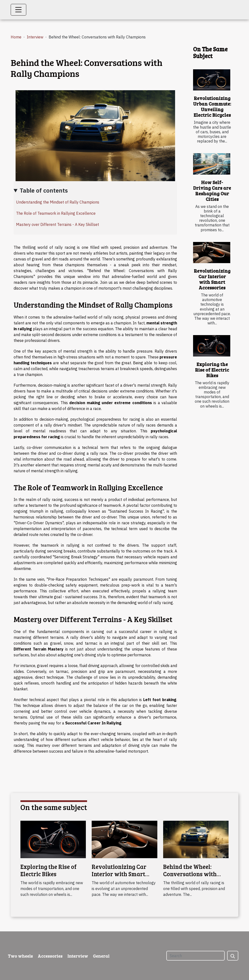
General (101, 956)
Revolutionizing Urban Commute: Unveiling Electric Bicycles (212, 106)
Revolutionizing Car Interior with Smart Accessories (212, 279)
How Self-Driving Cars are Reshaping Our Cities (212, 191)
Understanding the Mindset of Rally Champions (58, 202)
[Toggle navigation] (18, 10)
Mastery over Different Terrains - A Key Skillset (58, 224)
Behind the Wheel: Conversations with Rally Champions (190, 874)
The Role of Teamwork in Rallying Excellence (56, 213)
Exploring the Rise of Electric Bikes (212, 370)
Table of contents (44, 190)
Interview (35, 37)
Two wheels (20, 956)
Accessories (50, 956)
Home (16, 37)
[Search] (196, 956)
